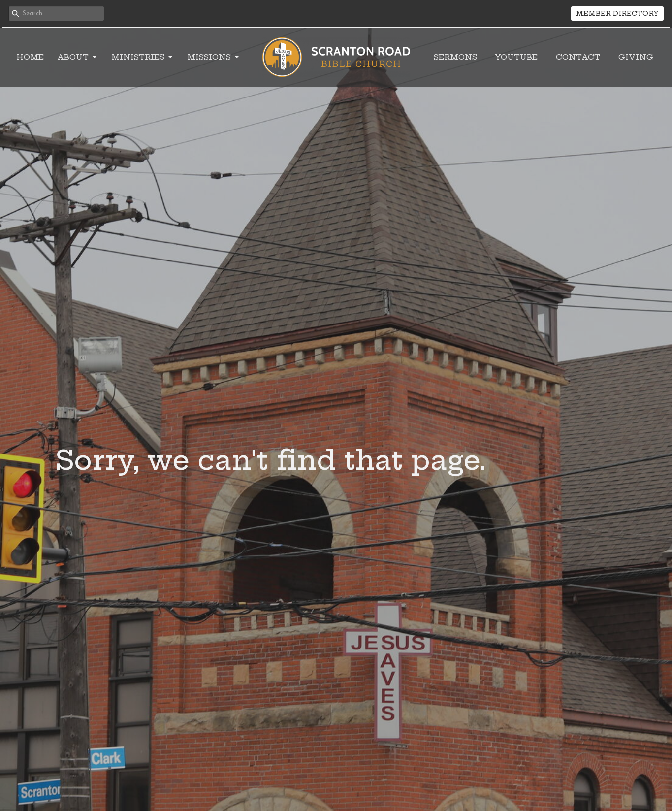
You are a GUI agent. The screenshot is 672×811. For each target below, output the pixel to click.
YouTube (516, 57)
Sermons (455, 57)
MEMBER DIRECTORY (617, 13)
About (78, 57)
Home (30, 57)
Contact (578, 57)
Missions (214, 57)
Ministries (143, 57)
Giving (636, 57)
